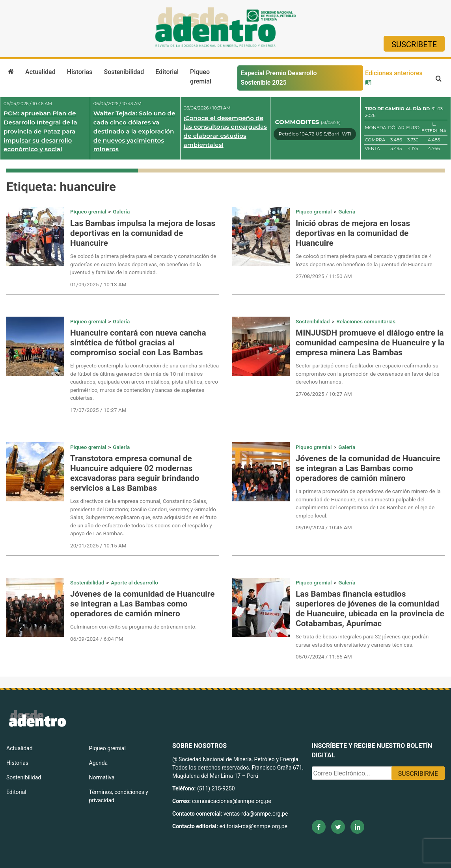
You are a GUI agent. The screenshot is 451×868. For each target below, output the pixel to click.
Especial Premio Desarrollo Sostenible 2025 (279, 78)
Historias (80, 72)
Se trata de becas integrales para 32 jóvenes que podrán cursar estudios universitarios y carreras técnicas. (362, 640)
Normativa (102, 777)
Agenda (99, 763)
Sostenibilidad (124, 72)
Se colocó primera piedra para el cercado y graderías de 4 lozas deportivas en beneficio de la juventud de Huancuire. (365, 260)
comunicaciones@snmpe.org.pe (232, 801)
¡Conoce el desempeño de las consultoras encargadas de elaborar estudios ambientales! (225, 131)
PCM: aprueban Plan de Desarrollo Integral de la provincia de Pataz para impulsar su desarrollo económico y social (40, 131)
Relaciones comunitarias (366, 321)
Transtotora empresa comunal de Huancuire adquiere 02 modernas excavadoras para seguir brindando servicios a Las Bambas (135, 473)
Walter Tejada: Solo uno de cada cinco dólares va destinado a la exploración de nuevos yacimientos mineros (134, 131)
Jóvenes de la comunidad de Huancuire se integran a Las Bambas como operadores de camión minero (368, 468)
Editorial (167, 72)
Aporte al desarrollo (134, 582)
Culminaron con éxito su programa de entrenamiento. (133, 627)
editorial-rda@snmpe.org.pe (253, 826)
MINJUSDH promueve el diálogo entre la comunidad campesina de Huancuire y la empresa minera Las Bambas (370, 343)
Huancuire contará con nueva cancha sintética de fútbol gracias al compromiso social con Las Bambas (138, 343)
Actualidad (40, 72)
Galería (121, 211)
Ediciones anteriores (394, 77)
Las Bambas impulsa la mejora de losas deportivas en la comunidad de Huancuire (143, 233)
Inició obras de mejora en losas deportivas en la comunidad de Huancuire (353, 233)
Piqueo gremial (201, 77)
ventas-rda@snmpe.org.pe (256, 814)
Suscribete (414, 45)
